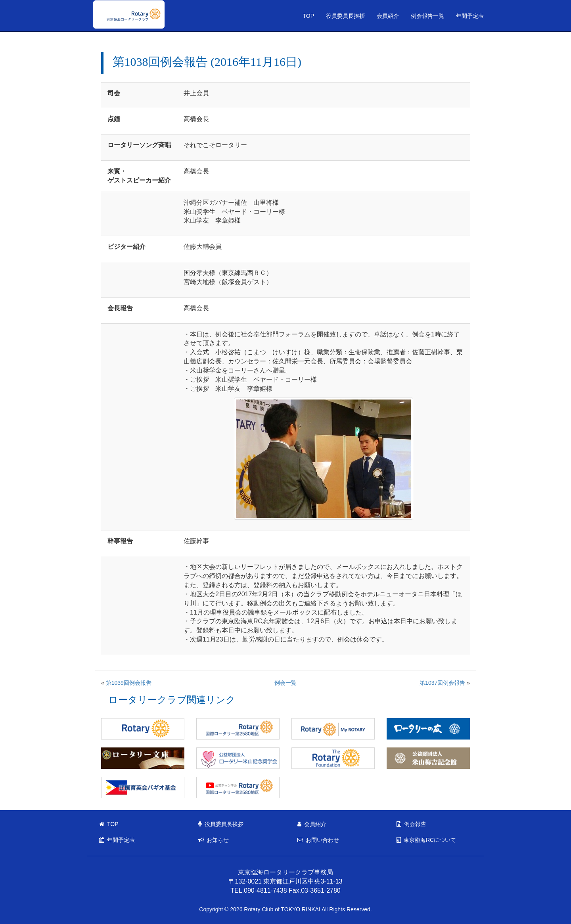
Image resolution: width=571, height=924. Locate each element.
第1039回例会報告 (129, 683)
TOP (308, 16)
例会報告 (411, 824)
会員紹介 (388, 16)
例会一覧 (285, 683)
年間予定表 (470, 16)
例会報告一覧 (427, 16)
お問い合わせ (318, 840)
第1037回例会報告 (442, 683)
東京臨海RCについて (426, 840)
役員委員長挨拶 (345, 16)
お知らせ (214, 840)
